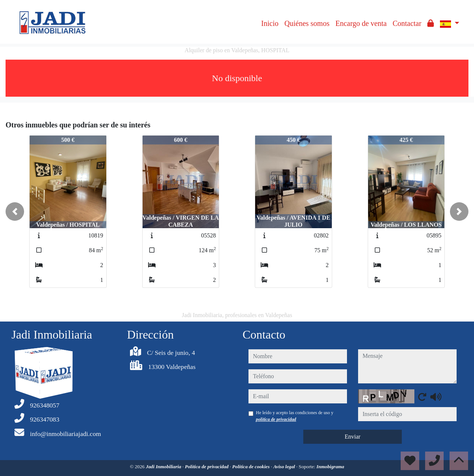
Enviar (353, 437)
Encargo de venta (361, 23)
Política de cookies (251, 467)
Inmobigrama (331, 467)
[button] (15, 212)
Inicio (270, 23)
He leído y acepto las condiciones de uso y (295, 416)
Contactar (407, 23)
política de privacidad (276, 419)
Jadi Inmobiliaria (164, 467)
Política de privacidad (207, 467)
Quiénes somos (307, 23)
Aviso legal (285, 467)
